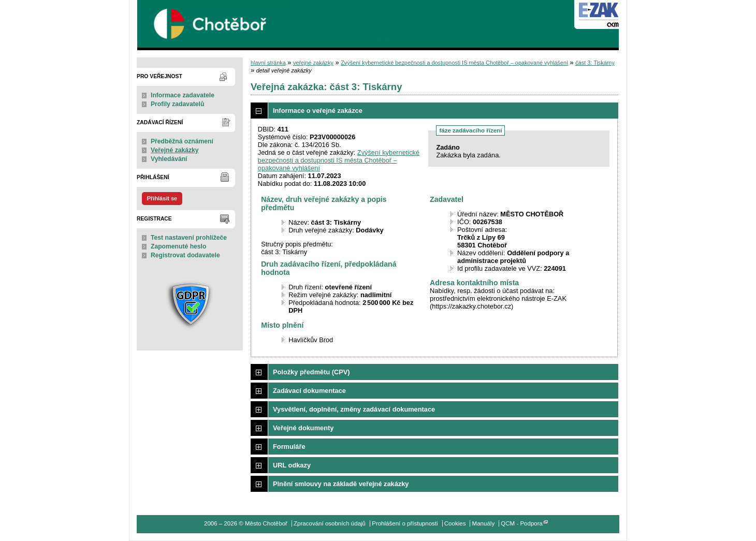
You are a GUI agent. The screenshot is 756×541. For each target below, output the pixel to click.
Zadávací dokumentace (309, 391)
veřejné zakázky (313, 63)
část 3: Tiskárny (595, 63)
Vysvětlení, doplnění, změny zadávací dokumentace (354, 409)
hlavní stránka (268, 63)
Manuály (484, 523)
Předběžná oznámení (182, 141)
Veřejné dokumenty (303, 428)
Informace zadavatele (183, 95)
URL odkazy (292, 465)
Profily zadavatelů (177, 104)
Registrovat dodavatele (185, 255)
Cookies (455, 523)
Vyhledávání (169, 159)
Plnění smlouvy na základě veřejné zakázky (341, 484)
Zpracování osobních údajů (330, 523)
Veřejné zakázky (175, 150)
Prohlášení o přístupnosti (405, 523)
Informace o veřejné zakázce (318, 111)
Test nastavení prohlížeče (189, 238)
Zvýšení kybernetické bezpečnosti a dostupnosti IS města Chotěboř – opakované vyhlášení (454, 63)
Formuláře (289, 447)
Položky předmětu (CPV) (311, 372)
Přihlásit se (162, 198)
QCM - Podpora (522, 523)
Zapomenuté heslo (178, 246)
